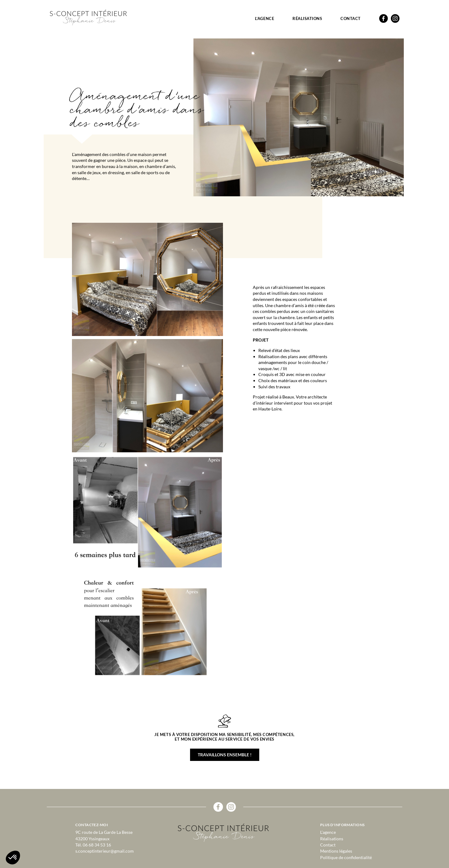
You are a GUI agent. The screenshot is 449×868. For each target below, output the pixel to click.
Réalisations (307, 18)
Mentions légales (336, 851)
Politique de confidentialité (346, 857)
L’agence (264, 18)
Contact (351, 18)
